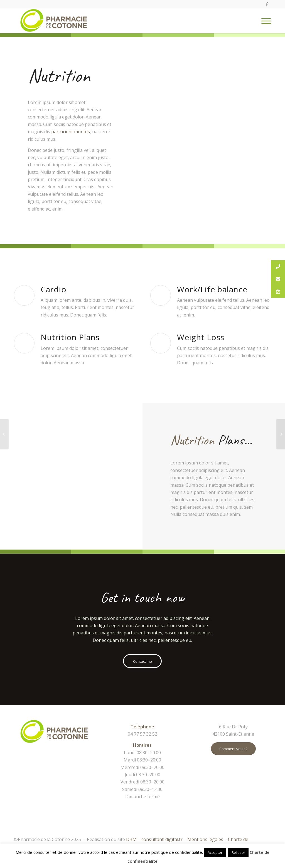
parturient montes (71, 132)
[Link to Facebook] (267, 4)
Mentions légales (205, 839)
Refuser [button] (238, 852)
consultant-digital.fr (162, 839)
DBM (131, 839)
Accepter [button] (215, 852)
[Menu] (264, 21)
